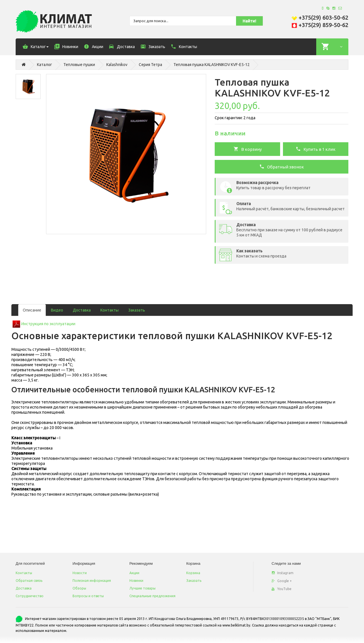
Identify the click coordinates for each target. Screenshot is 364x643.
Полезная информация (92, 581)
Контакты (109, 310)
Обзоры (79, 588)
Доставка (82, 310)
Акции (134, 573)
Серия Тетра (150, 65)
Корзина (193, 573)
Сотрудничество (30, 596)
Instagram (283, 573)
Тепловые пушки (79, 65)
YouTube (282, 589)
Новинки (136, 581)
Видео (57, 310)
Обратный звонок (282, 166)
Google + (282, 581)
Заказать (137, 310)
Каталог (45, 65)
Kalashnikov (117, 65)
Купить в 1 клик (316, 149)
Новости (80, 573)
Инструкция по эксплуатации (48, 324)
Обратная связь (29, 581)
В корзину (248, 149)
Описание (32, 310)
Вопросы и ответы (88, 596)
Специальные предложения (152, 596)
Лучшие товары (142, 588)
